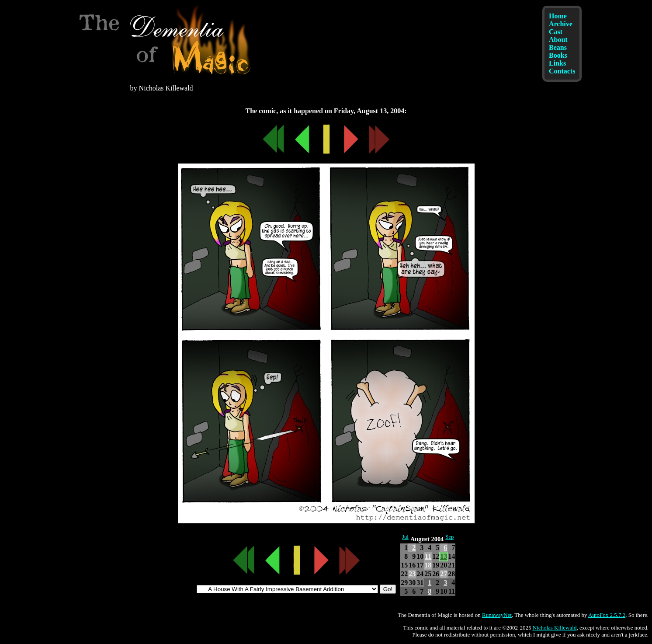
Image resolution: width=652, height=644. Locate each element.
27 (444, 574)
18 (428, 565)
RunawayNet (497, 615)
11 (428, 556)
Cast (556, 32)
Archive (561, 24)
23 (412, 574)
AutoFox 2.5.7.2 (607, 615)
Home (558, 16)
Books (558, 55)
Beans (558, 47)
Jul (405, 537)
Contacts (562, 71)
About (558, 40)
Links (557, 63)
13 (444, 556)
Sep (449, 537)
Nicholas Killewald (555, 628)
